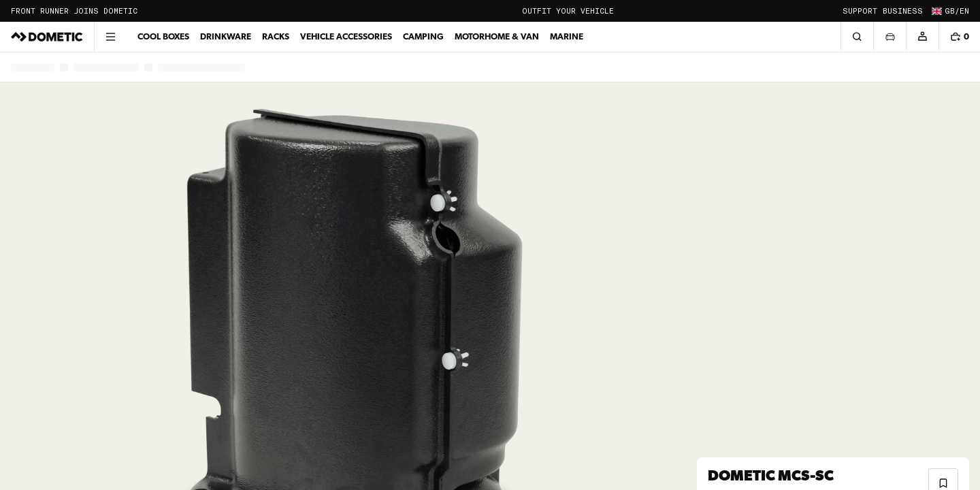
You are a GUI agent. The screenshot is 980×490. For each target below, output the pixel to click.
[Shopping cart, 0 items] (959, 37)
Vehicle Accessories (346, 36)
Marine (567, 36)
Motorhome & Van (497, 36)
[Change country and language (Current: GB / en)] (949, 11)
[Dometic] (47, 37)
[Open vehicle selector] (889, 37)
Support (860, 11)
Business (903, 11)
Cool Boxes (163, 36)
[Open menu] (110, 37)
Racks (276, 36)
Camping (423, 36)
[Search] (857, 37)
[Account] (922, 37)
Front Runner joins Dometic (74, 11)
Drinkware (226, 36)
